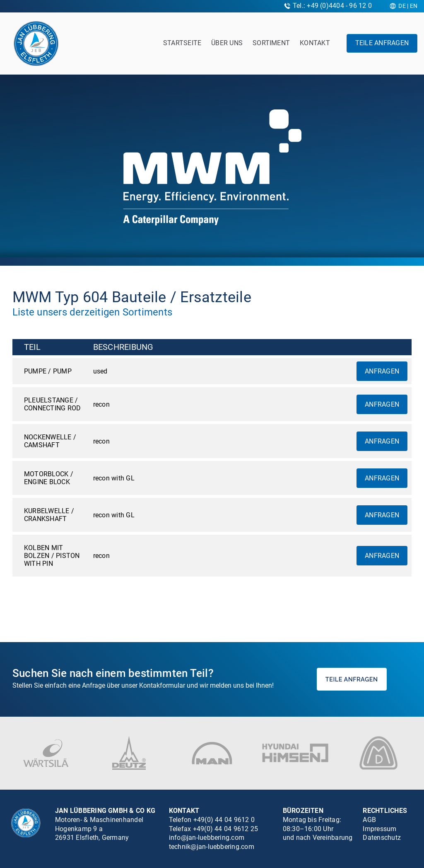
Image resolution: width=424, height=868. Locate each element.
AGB (369, 820)
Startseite (182, 43)
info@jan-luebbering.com (207, 838)
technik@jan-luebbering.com (212, 847)
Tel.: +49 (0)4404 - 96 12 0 (332, 6)
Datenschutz (382, 838)
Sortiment (271, 43)
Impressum (379, 829)
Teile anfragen (382, 43)
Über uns (227, 43)
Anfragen (382, 371)
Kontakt (315, 43)
